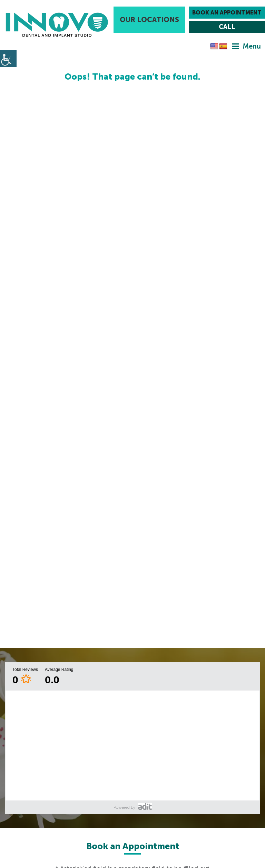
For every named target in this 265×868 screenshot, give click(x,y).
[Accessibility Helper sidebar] (8, 59)
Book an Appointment (227, 13)
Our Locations (149, 20)
